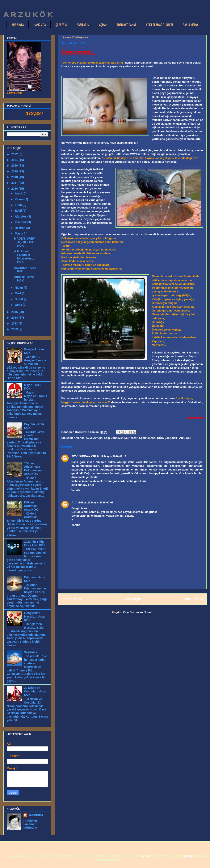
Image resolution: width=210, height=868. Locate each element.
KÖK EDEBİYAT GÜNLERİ (159, 25)
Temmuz (21, 222)
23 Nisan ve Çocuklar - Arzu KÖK (35, 691)
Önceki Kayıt (193, 599)
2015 (15, 312)
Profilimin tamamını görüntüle (30, 824)
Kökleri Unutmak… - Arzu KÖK (33, 506)
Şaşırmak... (32, 652)
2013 (15, 323)
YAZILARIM (83, 25)
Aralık (19, 193)
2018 (15, 177)
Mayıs (19, 233)
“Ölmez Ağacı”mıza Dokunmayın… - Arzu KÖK (35, 469)
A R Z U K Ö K (28, 15)
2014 (15, 318)
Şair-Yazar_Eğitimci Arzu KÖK (144, 438)
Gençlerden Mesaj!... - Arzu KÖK (34, 616)
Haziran (20, 228)
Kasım (20, 199)
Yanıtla (76, 490)
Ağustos (21, 216)
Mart (18, 293)
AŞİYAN (103, 25)
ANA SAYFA (18, 25)
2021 (15, 160)
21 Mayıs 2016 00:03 (100, 502)
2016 (15, 189)
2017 (15, 183)
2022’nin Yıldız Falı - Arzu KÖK (35, 543)
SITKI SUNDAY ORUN (85, 456)
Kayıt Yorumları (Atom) (138, 612)
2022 (15, 154)
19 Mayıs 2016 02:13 (113, 456)
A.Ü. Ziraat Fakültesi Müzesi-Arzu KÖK (24, 257)
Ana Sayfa (133, 599)
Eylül (19, 211)
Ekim (19, 205)
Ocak (19, 305)
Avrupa (98, 438)
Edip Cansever (113, 438)
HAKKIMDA (40, 25)
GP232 (146, 856)
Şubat (19, 299)
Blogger (189, 856)
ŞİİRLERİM (61, 25)
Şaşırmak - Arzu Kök (178, 438)
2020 (15, 166)
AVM (89, 438)
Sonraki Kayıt (72, 599)
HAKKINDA (36, 815)
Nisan (19, 288)
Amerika (79, 438)
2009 (15, 329)
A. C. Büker (79, 502)
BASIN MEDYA (191, 25)
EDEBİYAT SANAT (127, 25)
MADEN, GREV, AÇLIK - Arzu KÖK (25, 242)
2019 (15, 171)
